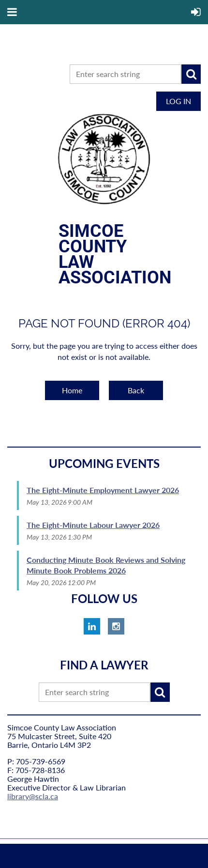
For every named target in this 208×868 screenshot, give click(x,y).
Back (136, 390)
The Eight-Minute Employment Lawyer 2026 (103, 490)
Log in (178, 101)
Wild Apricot (102, 856)
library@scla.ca (33, 796)
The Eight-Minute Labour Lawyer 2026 (93, 525)
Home (72, 390)
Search (191, 74)
